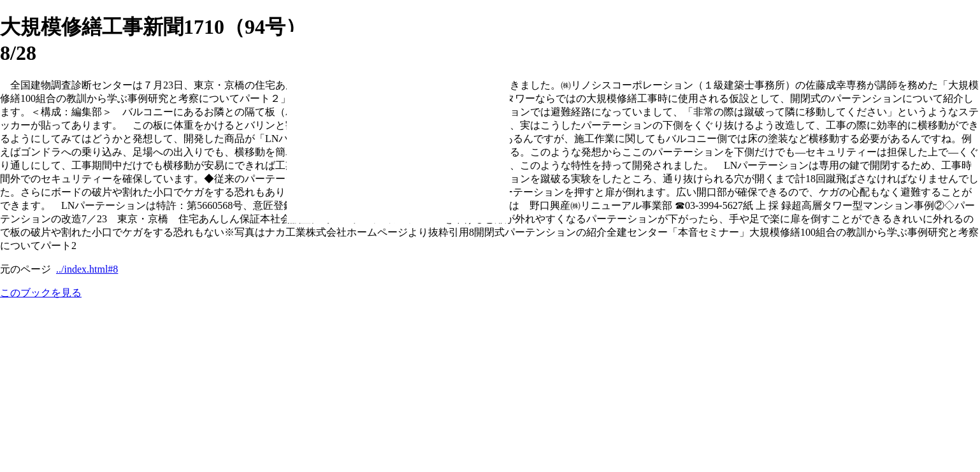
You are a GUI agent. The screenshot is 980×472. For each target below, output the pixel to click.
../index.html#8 (87, 269)
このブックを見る (41, 293)
